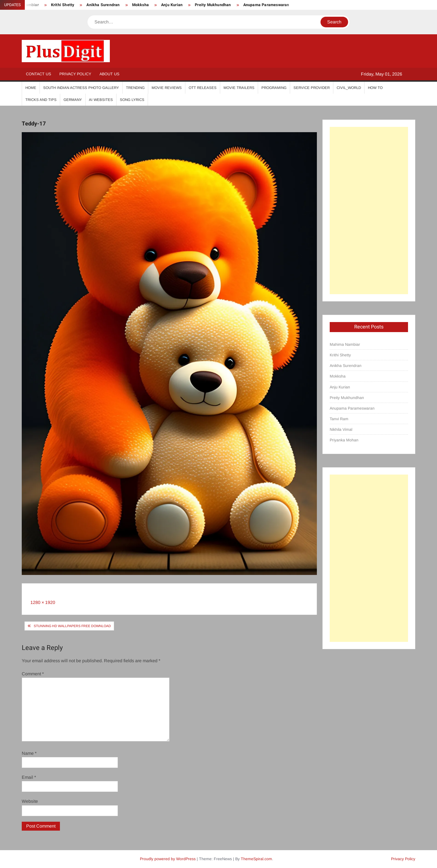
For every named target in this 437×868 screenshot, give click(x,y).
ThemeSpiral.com (256, 859)
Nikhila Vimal (341, 429)
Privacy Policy (75, 74)
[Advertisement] (369, 211)
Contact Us (38, 74)
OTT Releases (203, 88)
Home (31, 88)
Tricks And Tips (41, 100)
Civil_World (349, 88)
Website (30, 801)
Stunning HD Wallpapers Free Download (72, 626)
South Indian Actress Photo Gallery (81, 88)
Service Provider (312, 88)
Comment (33, 674)
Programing (274, 88)
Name (29, 753)
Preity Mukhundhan (213, 5)
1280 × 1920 (43, 602)
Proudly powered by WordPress (168, 859)
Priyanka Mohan (344, 440)
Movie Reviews (167, 88)
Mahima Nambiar (345, 344)
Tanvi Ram (339, 419)
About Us (109, 74)
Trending (135, 88)
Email (29, 777)
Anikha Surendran (103, 5)
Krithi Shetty (63, 5)
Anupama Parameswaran (266, 5)
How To (375, 88)
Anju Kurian (172, 5)
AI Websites (101, 100)
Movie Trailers (239, 88)
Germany (73, 100)
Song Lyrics (132, 100)
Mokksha (140, 5)
